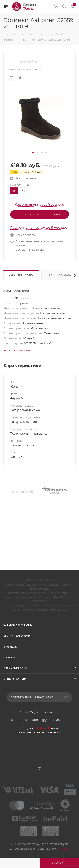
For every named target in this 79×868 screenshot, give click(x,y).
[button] (33, 152)
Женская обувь (18, 625)
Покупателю (15, 668)
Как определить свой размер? (40, 204)
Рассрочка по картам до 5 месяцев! (39, 227)
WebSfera (63, 849)
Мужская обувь (18, 636)
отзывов (38, 732)
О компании (15, 679)
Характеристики (21, 275)
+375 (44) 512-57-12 (40, 712)
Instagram (39, 769)
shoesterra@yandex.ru (43, 720)
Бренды (11, 647)
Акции (9, 657)
